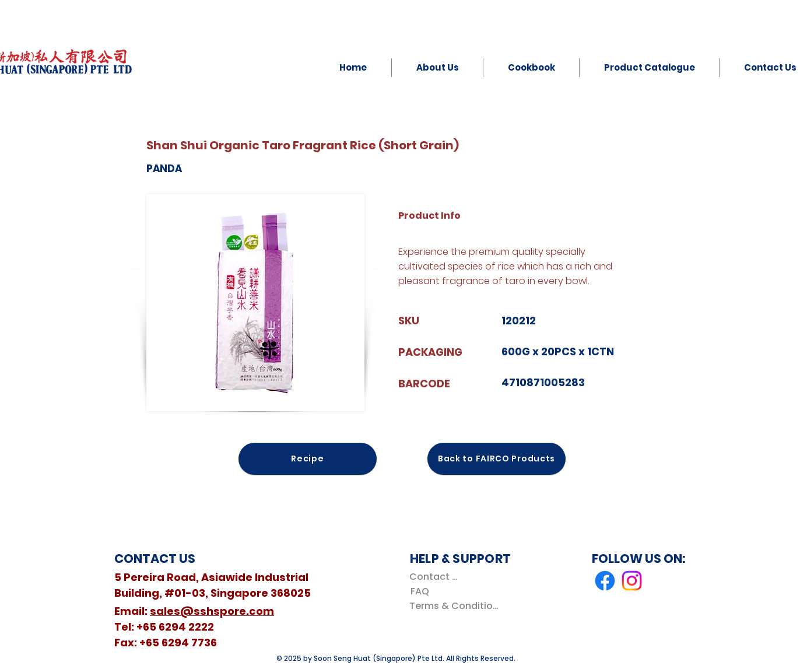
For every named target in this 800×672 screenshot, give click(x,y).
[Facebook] (605, 581)
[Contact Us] (436, 577)
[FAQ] (420, 591)
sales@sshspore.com (212, 611)
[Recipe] (308, 459)
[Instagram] (632, 581)
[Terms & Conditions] (456, 606)
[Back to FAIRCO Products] (497, 459)
